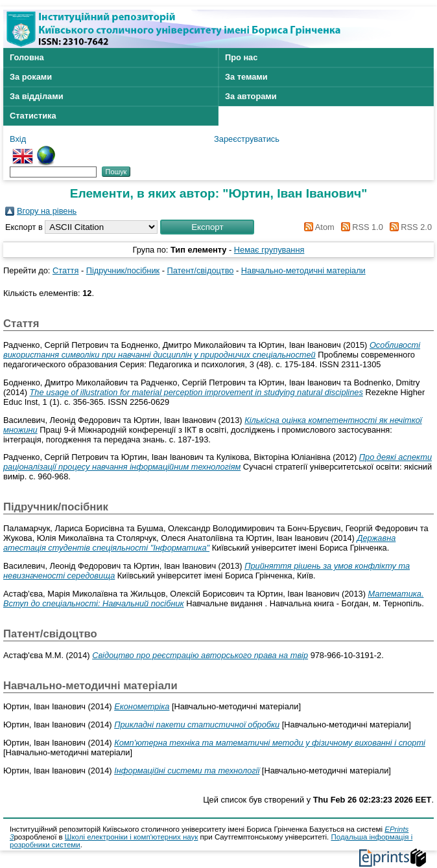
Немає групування (269, 250)
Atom (317, 227)
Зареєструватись (247, 139)
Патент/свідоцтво (201, 270)
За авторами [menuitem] (251, 96)
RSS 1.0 (360, 227)
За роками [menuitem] (31, 77)
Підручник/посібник (123, 270)
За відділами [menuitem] (37, 96)
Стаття (65, 270)
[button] (207, 227)
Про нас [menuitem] (241, 57)
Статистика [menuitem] (33, 116)
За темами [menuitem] (246, 77)
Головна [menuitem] (27, 57)
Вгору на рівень (47, 211)
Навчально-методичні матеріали (303, 270)
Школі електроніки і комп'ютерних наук (132, 837)
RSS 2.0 (408, 227)
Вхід (18, 139)
